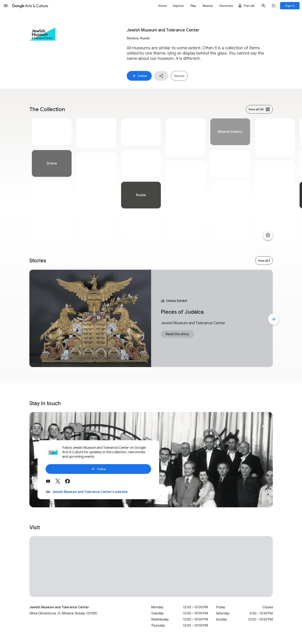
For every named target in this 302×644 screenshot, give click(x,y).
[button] (6, 6)
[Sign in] (290, 6)
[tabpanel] (52, 179)
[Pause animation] (268, 235)
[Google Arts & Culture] (30, 6)
